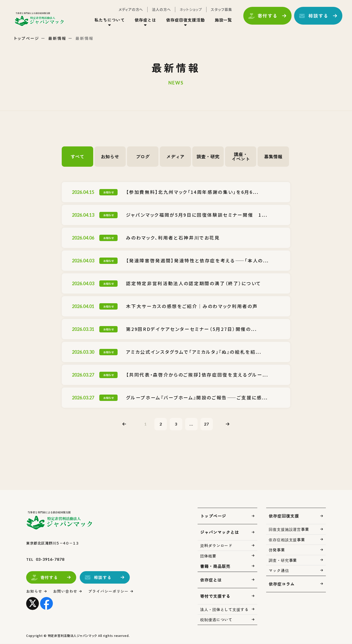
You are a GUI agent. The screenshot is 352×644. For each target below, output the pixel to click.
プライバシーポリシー (109, 591)
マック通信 (279, 571)
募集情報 (273, 157)
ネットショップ (190, 10)
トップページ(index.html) (40, 19)
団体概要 (208, 556)
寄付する (267, 16)
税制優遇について (216, 620)
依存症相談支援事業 (287, 540)
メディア (175, 157)
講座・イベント (241, 157)
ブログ (143, 157)
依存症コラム (282, 584)
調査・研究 (208, 157)
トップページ (27, 38)
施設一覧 (223, 20)
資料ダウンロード (216, 546)
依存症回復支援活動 (185, 20)
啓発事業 (277, 550)
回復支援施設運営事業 (289, 529)
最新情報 (57, 38)
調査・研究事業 (283, 560)
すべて (77, 157)
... (192, 424)
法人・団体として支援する (224, 610)
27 (207, 424)
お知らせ (110, 157)
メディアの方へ (130, 10)
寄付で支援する (215, 596)
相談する (318, 16)
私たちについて (109, 20)
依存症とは (145, 20)
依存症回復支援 (284, 516)
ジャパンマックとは (220, 532)
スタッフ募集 (221, 10)
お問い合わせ (65, 591)
